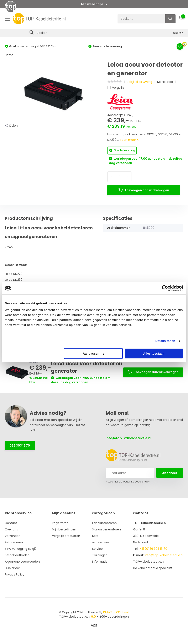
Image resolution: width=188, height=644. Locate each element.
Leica (169, 82)
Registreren (60, 523)
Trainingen (100, 555)
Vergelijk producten (66, 536)
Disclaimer (12, 568)
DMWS (108, 612)
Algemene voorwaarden (22, 562)
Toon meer (130, 140)
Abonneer (170, 473)
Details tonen (165, 341)
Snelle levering (122, 150)
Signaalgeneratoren (106, 529)
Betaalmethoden (17, 555)
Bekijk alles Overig (140, 82)
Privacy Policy (15, 574)
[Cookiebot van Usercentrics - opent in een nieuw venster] (165, 288)
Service (97, 549)
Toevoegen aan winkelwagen (144, 190)
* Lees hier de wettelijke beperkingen (128, 482)
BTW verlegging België (21, 549)
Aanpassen (94, 353)
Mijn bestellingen (64, 529)
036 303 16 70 (20, 446)
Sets (95, 536)
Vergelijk (116, 88)
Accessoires (101, 542)
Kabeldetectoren (104, 523)
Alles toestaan (154, 353)
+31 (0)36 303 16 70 (153, 549)
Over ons (11, 529)
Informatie (100, 562)
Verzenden (13, 536)
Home (9, 55)
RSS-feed (122, 612)
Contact (11, 523)
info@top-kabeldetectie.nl (128, 438)
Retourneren (14, 542)
